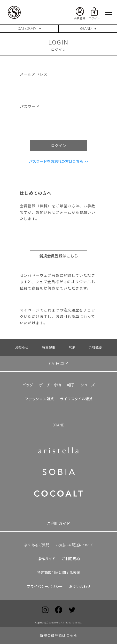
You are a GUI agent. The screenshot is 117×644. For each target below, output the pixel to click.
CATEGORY (27, 29)
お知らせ (22, 348)
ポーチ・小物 (50, 385)
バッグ (28, 385)
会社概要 (95, 348)
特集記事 (49, 348)
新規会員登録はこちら (59, 256)
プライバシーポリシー (45, 587)
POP (72, 348)
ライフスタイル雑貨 (76, 399)
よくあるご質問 (37, 545)
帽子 (71, 385)
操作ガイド (46, 559)
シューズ (88, 385)
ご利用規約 (71, 559)
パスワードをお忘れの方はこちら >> (58, 162)
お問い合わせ (80, 587)
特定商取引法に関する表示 (59, 573)
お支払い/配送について (74, 545)
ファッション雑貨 (39, 399)
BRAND (86, 29)
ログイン (59, 145)
